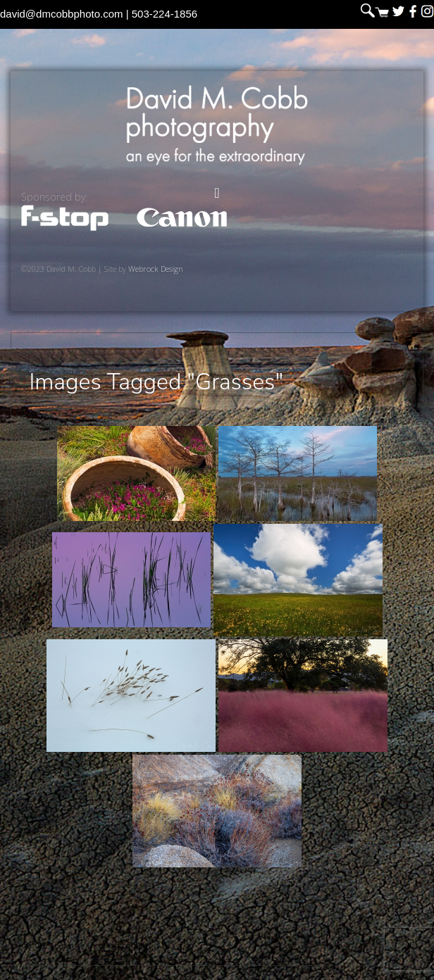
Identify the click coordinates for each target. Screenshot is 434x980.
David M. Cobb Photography (217, 125)
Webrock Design (156, 269)
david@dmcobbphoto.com (62, 14)
